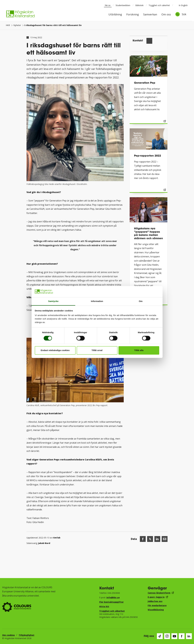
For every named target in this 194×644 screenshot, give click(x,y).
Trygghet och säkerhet (159, 5)
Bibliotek (139, 5)
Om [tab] (141, 301)
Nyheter (17, 25)
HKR (8, 25)
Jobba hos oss (155, 601)
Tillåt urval (97, 350)
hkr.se (108, 5)
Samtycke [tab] (53, 301)
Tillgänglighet (26, 635)
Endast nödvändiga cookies (55, 350)
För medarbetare (157, 605)
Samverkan (150, 15)
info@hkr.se (113, 597)
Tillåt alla (139, 350)
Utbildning (115, 15)
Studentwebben (123, 5)
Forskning (133, 15)
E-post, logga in (156, 597)
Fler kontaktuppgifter (111, 602)
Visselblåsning (156, 610)
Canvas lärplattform (159, 593)
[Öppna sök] (181, 14)
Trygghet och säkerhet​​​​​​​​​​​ (112, 611)
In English (181, 5)
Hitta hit (104, 606)
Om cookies (9, 635)
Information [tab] (97, 301)
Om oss (166, 15)
